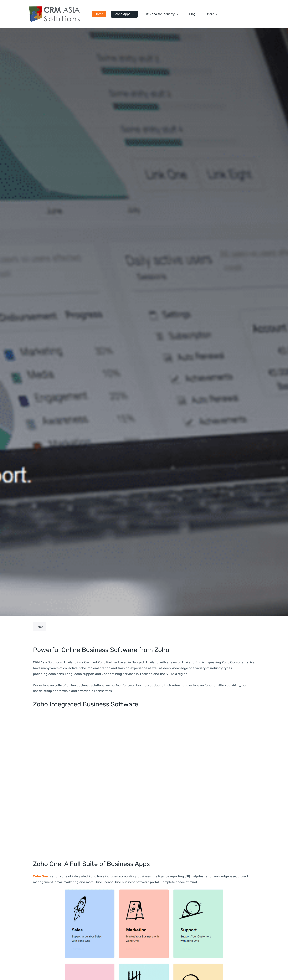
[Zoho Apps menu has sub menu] (128, 14)
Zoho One (40, 876)
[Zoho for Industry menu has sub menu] (166, 14)
